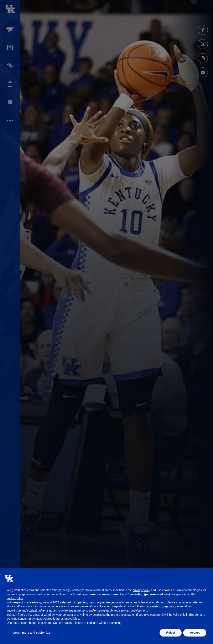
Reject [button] (171, 633)
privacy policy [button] (141, 590)
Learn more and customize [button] (32, 633)
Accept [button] (195, 633)
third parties (79, 602)
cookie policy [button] (15, 598)
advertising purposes (160, 606)
